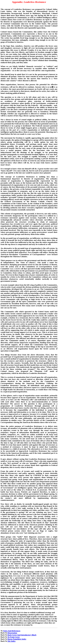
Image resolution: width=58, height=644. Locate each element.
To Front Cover (14, 637)
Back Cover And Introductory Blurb (22, 635)
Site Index (11, 641)
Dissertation (12, 633)
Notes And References (12, 631)
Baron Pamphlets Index (17, 639)
